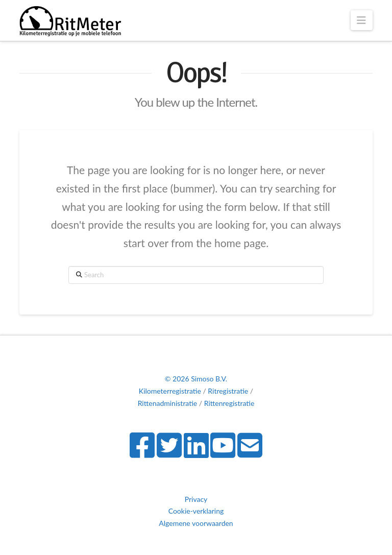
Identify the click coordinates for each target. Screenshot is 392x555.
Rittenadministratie (168, 403)
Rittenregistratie (229, 403)
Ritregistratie (228, 391)
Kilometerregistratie (170, 391)
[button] (362, 20)
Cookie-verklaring (196, 511)
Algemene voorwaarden (196, 523)
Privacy (196, 499)
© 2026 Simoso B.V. (196, 379)
